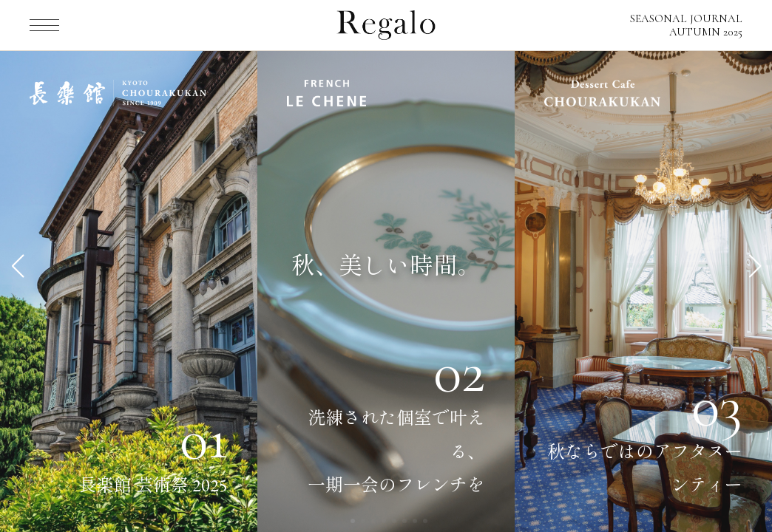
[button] (17, 266)
